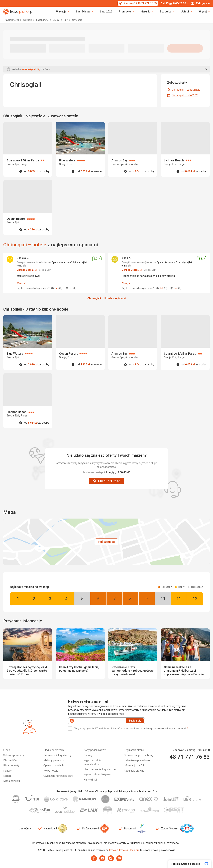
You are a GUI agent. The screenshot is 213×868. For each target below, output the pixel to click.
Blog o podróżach (54, 750)
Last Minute (43, 20)
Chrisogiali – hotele (25, 245)
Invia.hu (134, 850)
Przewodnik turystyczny (57, 755)
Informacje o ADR (134, 766)
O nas (7, 750)
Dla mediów (10, 760)
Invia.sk (124, 850)
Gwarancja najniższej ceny (58, 776)
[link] (85, 12)
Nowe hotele (51, 771)
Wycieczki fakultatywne (97, 774)
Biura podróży (11, 766)
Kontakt (8, 771)
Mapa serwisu (12, 781)
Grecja (56, 20)
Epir (66, 20)
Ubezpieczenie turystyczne (100, 769)
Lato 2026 (106, 12)
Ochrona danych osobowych (140, 755)
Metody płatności (53, 760)
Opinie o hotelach (53, 766)
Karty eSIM (90, 780)
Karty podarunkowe (95, 750)
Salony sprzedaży (14, 755)
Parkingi (88, 755)
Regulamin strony (134, 750)
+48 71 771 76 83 (188, 757)
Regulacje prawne (134, 771)
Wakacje (28, 20)
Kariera (7, 776)
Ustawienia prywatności (138, 760)
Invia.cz (114, 850)
